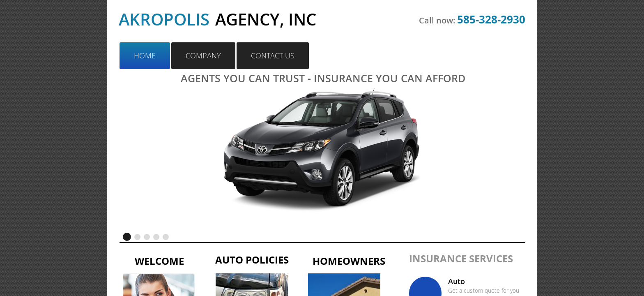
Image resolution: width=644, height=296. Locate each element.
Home (145, 55)
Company (203, 55)
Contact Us (273, 55)
